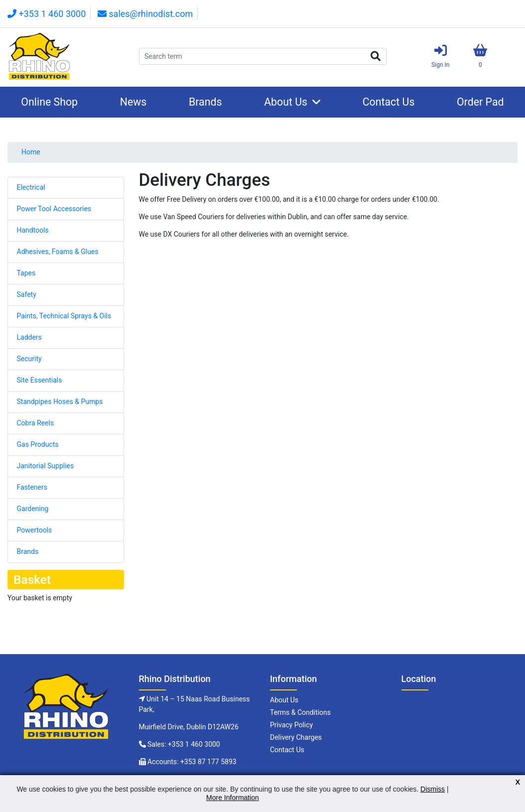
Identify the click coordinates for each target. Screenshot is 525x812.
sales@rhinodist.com (145, 14)
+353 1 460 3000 (47, 14)
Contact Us (389, 102)
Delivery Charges (296, 737)
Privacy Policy (291, 725)
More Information (233, 798)
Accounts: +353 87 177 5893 (192, 762)
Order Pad (480, 102)
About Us (286, 102)
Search (376, 56)
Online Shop (49, 102)
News (133, 102)
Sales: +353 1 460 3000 (184, 744)
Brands (205, 102)
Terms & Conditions (300, 712)
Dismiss (433, 789)
